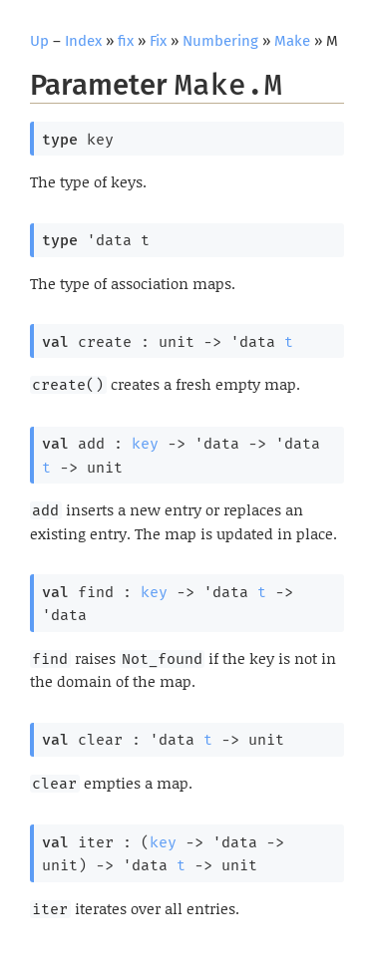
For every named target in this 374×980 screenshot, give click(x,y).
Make (292, 41)
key (145, 444)
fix (126, 41)
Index (83, 41)
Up (39, 41)
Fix (158, 41)
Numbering (220, 41)
